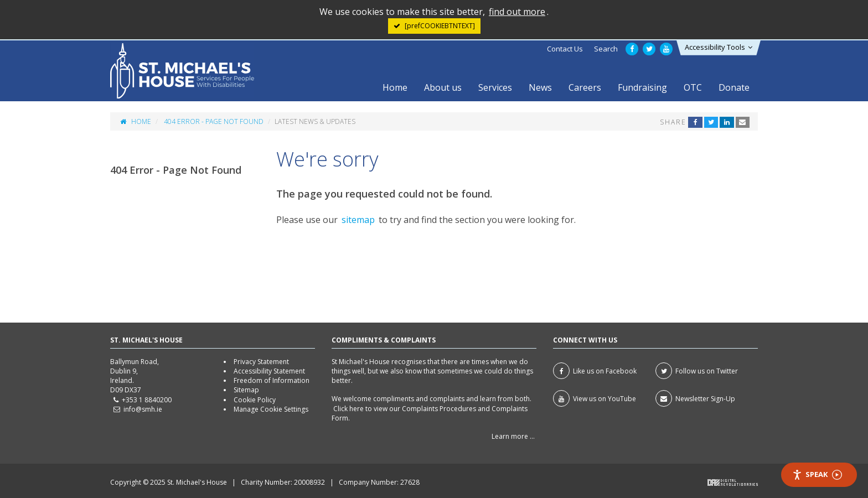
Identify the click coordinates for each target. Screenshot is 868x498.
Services (495, 87)
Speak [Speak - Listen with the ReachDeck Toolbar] (817, 474)
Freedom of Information (272, 380)
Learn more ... (513, 436)
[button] (719, 48)
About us (443, 87)
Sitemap (246, 390)
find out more (517, 12)
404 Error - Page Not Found (214, 121)
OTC (693, 87)
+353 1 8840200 (147, 400)
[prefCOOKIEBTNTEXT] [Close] (440, 26)
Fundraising (642, 87)
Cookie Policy (255, 400)
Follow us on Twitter (697, 371)
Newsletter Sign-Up (695, 398)
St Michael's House (182, 71)
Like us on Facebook (595, 371)
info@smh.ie (143, 409)
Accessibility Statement (269, 371)
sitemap (358, 220)
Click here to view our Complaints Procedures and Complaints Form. (430, 413)
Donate (734, 87)
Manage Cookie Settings (271, 409)
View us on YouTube (595, 398)
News (540, 87)
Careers (585, 87)
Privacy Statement (261, 362)
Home (395, 87)
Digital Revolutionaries (733, 483)
